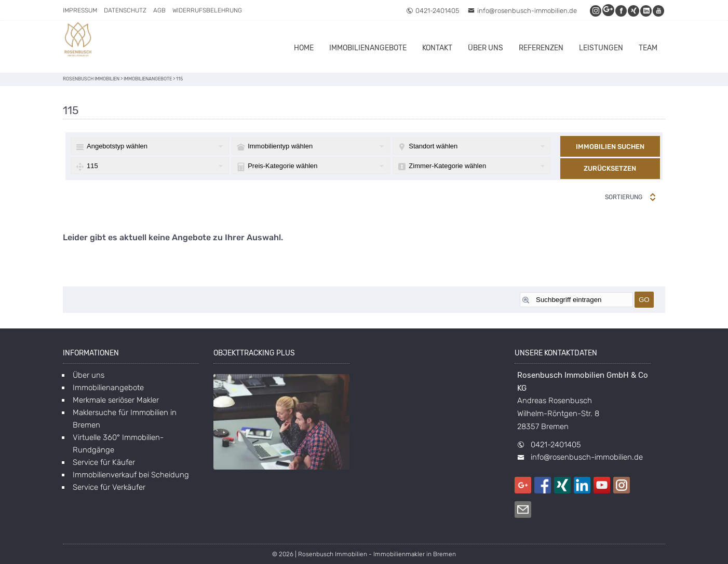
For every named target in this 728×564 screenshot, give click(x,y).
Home (304, 48)
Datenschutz (125, 10)
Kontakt (437, 48)
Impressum (80, 10)
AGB (159, 10)
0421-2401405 (433, 11)
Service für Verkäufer (109, 487)
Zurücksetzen (610, 168)
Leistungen (601, 48)
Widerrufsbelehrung (207, 10)
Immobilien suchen (610, 147)
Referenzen (541, 48)
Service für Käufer (104, 462)
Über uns (486, 48)
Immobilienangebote (368, 48)
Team (648, 48)
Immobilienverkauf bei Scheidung (131, 475)
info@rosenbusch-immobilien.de (522, 11)
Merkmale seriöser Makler (116, 400)
